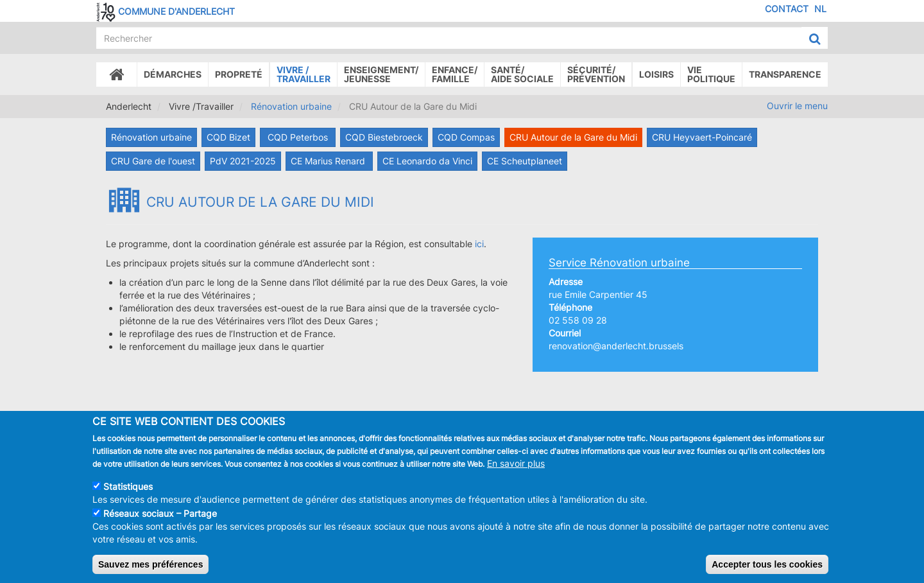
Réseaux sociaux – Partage (160, 513)
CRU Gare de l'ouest (153, 161)
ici (479, 244)
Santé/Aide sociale (522, 74)
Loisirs (656, 74)
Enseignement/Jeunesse (381, 74)
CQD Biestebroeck (384, 137)
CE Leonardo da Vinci (427, 161)
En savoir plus (516, 463)
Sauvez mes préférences (150, 564)
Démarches (173, 74)
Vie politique (711, 74)
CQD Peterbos (298, 137)
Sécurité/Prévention (596, 74)
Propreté (239, 74)
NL (820, 9)
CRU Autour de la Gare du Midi (573, 137)
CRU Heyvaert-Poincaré (702, 137)
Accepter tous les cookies (767, 564)
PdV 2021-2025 (243, 161)
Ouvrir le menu (797, 106)
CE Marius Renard (329, 161)
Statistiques (128, 486)
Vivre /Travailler (304, 74)
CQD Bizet (228, 137)
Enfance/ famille (455, 74)
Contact (787, 9)
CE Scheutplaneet (525, 161)
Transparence (785, 74)
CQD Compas (466, 137)
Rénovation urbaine (291, 106)
